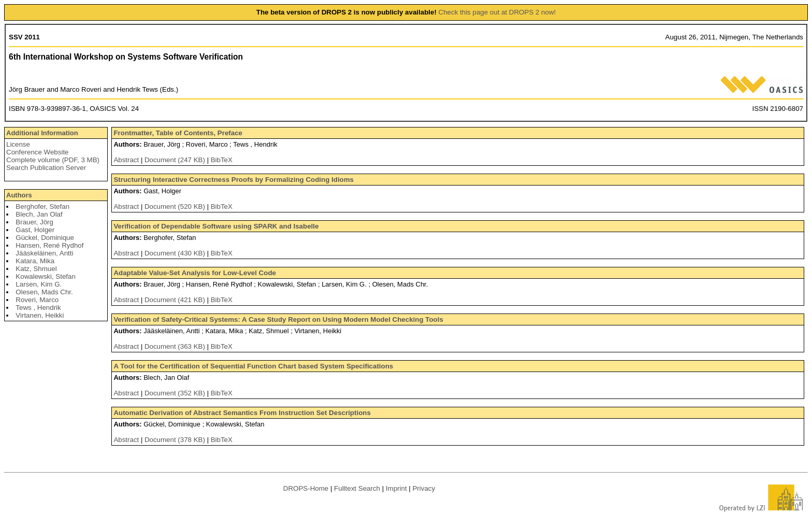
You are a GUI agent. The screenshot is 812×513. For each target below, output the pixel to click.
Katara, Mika (35, 261)
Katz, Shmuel (36, 269)
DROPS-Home (306, 488)
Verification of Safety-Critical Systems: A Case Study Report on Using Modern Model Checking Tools (278, 319)
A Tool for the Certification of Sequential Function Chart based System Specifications (253, 366)
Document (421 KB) (176, 300)
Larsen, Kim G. (39, 284)
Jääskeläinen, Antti (44, 253)
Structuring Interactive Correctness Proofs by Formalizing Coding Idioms (234, 180)
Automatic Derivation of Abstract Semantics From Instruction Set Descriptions (242, 413)
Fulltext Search (357, 488)
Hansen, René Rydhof (49, 245)
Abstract (126, 160)
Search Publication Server (46, 168)
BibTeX (222, 160)
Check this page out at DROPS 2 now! (497, 12)
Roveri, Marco (37, 300)
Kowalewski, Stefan (46, 276)
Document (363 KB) (176, 346)
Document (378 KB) (176, 440)
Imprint (396, 488)
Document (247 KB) (176, 160)
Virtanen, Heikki (40, 315)
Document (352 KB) (176, 393)
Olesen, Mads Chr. (44, 292)
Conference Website (38, 152)
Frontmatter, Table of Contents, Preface (178, 133)
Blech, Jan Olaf (39, 214)
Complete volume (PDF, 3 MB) (53, 160)
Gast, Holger (35, 230)
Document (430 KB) (176, 253)
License (18, 144)
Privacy (424, 488)
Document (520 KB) (176, 206)
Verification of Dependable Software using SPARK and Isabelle (216, 226)
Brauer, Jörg (34, 222)
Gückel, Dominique (45, 238)
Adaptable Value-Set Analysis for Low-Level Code (195, 273)
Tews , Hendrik (38, 308)
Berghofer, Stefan (42, 206)
